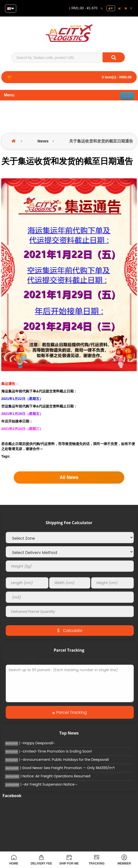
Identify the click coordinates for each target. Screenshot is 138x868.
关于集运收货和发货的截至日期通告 (101, 141)
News (43, 141)
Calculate (70, 630)
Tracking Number (22, 659)
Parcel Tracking (70, 712)
